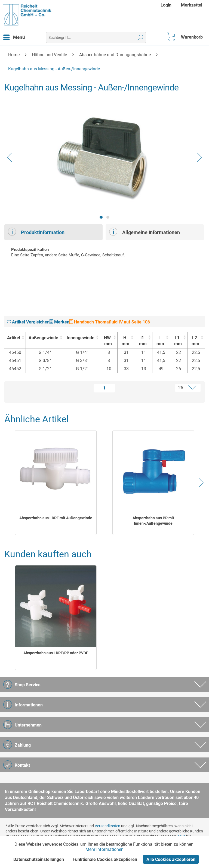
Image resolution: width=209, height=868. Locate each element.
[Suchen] (141, 37)
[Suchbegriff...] (96, 37)
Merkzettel (192, 5)
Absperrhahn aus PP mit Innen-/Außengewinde (153, 521)
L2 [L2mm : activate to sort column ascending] (195, 341)
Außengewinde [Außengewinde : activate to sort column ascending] (43, 338)
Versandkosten (107, 826)
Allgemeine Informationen (145, 232)
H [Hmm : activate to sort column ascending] (125, 341)
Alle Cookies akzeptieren (171, 859)
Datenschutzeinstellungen (39, 859)
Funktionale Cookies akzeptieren (105, 859)
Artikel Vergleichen (28, 322)
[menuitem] (167, 5)
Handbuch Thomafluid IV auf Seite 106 (110, 322)
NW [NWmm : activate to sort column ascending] (107, 341)
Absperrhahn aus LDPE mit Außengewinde (56, 518)
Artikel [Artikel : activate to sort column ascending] (14, 338)
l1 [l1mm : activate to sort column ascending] (142, 341)
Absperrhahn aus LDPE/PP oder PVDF (56, 653)
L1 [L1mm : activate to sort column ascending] (177, 341)
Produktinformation (36, 232)
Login (166, 5)
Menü (14, 36)
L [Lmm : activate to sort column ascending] (160, 341)
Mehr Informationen (104, 849)
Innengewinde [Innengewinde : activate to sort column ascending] (81, 338)
